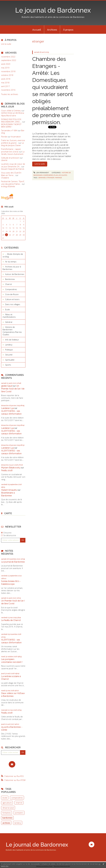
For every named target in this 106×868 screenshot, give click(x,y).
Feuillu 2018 (7, 470)
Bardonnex (10, 279)
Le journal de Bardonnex (53, 10)
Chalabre (5, 178)
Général (9, 322)
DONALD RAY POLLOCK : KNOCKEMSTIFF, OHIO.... (12, 121)
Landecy (9, 345)
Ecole (7, 309)
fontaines (7, 813)
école (5, 798)
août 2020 (6, 64)
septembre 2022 (9, 60)
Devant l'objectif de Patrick (13, 169)
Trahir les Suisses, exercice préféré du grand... (13, 142)
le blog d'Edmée (8, 186)
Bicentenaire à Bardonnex (8, 494)
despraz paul (8, 808)
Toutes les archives (10, 94)
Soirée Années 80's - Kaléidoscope (11, 583)
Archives (52, 30)
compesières (17, 798)
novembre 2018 (8, 71)
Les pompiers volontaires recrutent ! (12, 661)
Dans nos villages (13, 304)
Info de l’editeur (12, 340)
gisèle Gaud (7, 386)
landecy (18, 823)
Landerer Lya (8, 408)
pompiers (19, 813)
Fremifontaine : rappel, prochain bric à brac (11, 150)
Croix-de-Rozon (12, 294)
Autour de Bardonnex (15, 274)
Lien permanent (41, 173)
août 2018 (6, 79)
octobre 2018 (7, 75)
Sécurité (9, 355)
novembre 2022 (8, 57)
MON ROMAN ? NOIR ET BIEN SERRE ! (11, 126)
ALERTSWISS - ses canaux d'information (11, 412)
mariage (59, 178)
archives (6, 823)
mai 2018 (5, 83)
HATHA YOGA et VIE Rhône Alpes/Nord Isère (13, 114)
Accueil (37, 30)
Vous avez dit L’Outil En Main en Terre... (11, 174)
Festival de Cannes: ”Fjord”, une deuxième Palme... (13, 183)
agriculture (7, 803)
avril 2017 (5, 86)
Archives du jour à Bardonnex (12, 268)
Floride (4, 137)
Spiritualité (10, 360)
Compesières (11, 289)
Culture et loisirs (12, 299)
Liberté (4, 160)
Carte (8, 513)
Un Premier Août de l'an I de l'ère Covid (13, 389)
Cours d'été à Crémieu (11, 111)
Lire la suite (6, 44)
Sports (8, 365)
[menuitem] (37, 30)
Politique (9, 350)
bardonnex (7, 818)
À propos (68, 30)
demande (42, 178)
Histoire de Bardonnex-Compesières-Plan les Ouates (12, 331)
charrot (19, 803)
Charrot (8, 284)
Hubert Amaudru (9, 490)
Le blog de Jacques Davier (13, 144)
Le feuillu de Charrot (11, 620)
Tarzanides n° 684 (9, 130)
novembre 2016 (8, 90)
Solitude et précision (10, 158)
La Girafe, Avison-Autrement (13, 153)
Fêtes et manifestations (9, 316)
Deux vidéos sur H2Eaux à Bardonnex (13, 695)
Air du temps (11, 262)
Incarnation (16, 137)
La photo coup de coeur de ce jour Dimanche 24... (13, 165)
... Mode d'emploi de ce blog (13, 255)
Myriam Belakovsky (11, 468)
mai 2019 (5, 68)
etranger (50, 178)
